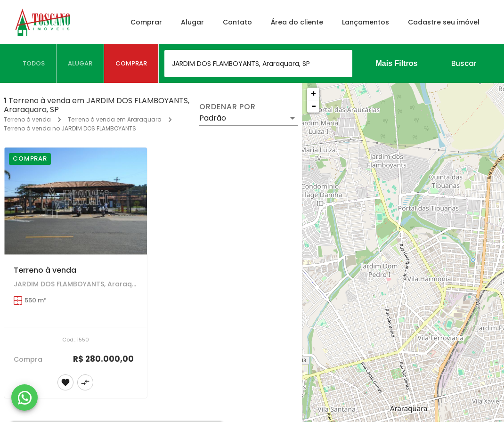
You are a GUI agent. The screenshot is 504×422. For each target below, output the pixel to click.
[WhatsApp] (24, 398)
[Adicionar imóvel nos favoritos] (65, 382)
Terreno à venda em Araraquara (115, 119)
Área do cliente (296, 22)
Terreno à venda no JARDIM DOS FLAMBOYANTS (70, 128)
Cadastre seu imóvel (443, 22)
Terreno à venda (27, 119)
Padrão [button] (213, 118)
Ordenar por (228, 107)
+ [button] (313, 93)
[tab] (34, 64)
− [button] (314, 106)
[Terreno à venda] (76, 201)
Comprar (145, 22)
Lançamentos (365, 22)
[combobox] (258, 64)
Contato (236, 22)
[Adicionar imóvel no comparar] (85, 382)
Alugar (191, 22)
